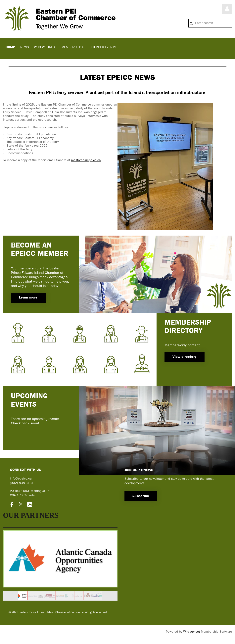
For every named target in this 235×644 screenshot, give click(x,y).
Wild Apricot (192, 632)
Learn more (28, 298)
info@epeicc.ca (21, 479)
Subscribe (141, 496)
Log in (227, 9)
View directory (185, 357)
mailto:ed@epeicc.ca (86, 160)
